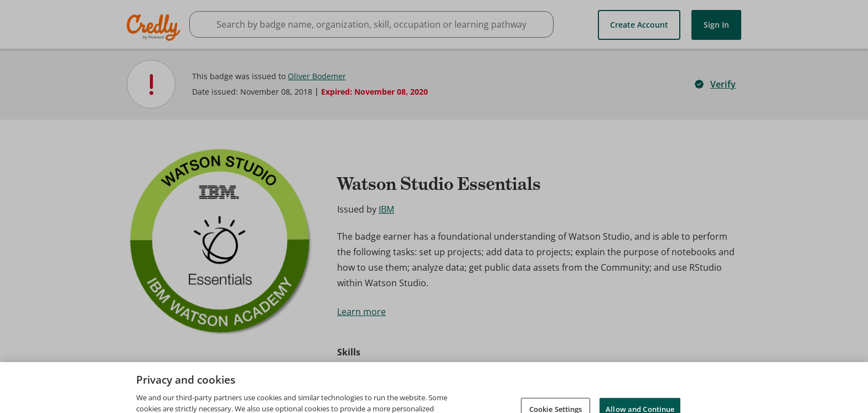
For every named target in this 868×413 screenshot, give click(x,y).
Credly (155, 27)
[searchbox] (371, 24)
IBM (386, 209)
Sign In (716, 25)
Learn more (361, 312)
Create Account (639, 25)
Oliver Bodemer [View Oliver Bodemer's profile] (317, 76)
